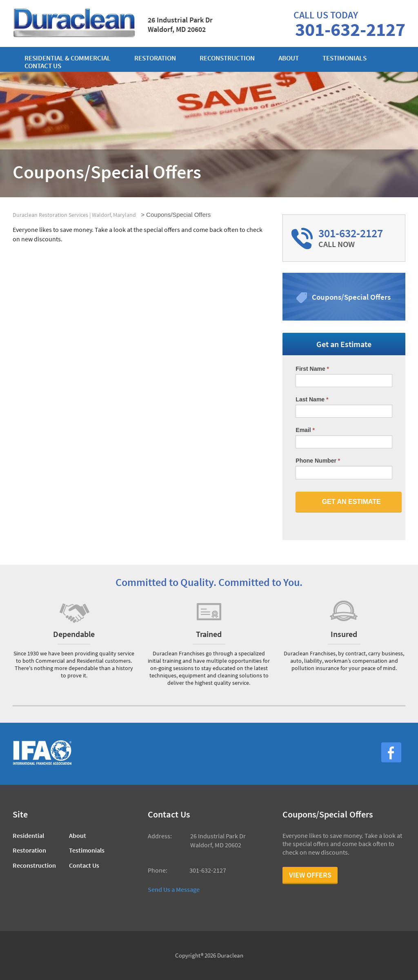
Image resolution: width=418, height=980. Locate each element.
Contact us (43, 66)
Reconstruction (227, 58)
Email (305, 430)
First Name (312, 369)
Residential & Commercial (68, 58)
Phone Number (318, 461)
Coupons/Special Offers (351, 297)
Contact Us (84, 865)
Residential (28, 835)
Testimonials (345, 58)
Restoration (155, 58)
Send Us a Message (174, 889)
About (289, 58)
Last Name (312, 399)
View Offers (310, 875)
